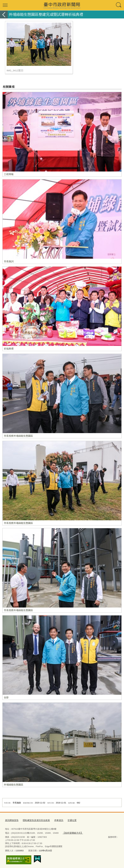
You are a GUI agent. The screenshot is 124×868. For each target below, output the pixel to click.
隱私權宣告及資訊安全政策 (34, 820)
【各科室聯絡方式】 (72, 832)
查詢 (119, 5)
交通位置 (68, 820)
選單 (5, 5)
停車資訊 (56, 820)
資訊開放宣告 (11, 820)
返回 (4, 14)
